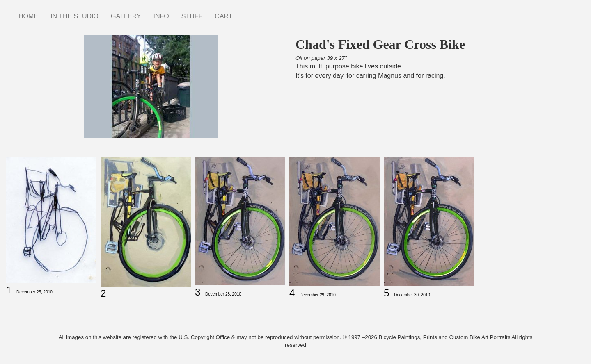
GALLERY (126, 16)
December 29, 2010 (318, 295)
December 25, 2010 (34, 292)
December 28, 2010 (223, 294)
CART (223, 16)
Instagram (245, 12)
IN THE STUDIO (74, 16)
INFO (161, 16)
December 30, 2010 (412, 295)
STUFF (192, 16)
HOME (28, 16)
